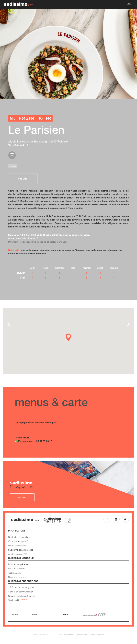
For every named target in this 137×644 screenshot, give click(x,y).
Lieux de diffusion (16, 568)
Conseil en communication (21, 592)
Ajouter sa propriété (18, 554)
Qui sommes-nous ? (18, 541)
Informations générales (19, 564)
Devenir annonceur (17, 577)
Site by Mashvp (97, 634)
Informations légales (18, 545)
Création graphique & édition (22, 596)
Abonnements (15, 573)
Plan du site (82, 634)
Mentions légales (66, 634)
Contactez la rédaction (19, 537)
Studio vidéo (18, 600)
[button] (68, 337)
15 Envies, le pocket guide (21, 587)
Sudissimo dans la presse (21, 550)
